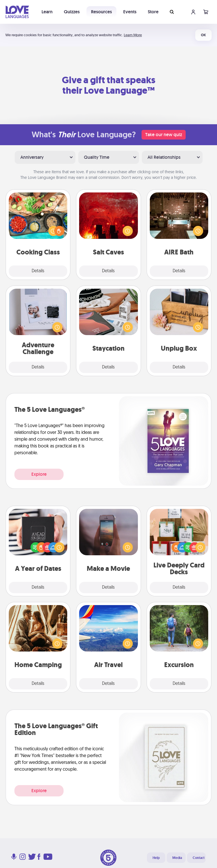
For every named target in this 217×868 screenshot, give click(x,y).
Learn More (133, 35)
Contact (199, 858)
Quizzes (72, 12)
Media (177, 858)
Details (38, 271)
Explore (39, 474)
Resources (101, 12)
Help (156, 858)
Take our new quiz (164, 135)
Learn (47, 12)
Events (130, 12)
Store (153, 12)
